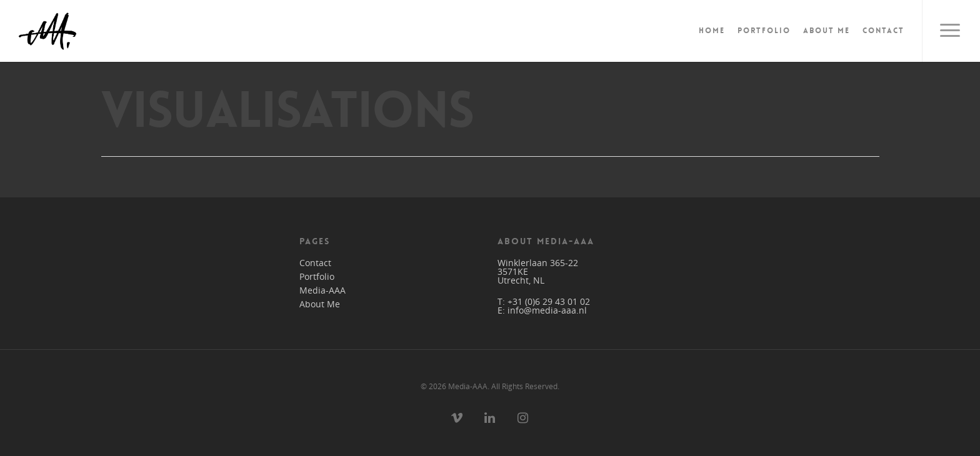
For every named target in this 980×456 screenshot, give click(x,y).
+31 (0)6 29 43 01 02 (549, 301)
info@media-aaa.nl (547, 310)
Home (712, 31)
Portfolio (764, 31)
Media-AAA (322, 290)
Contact (883, 31)
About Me (827, 31)
